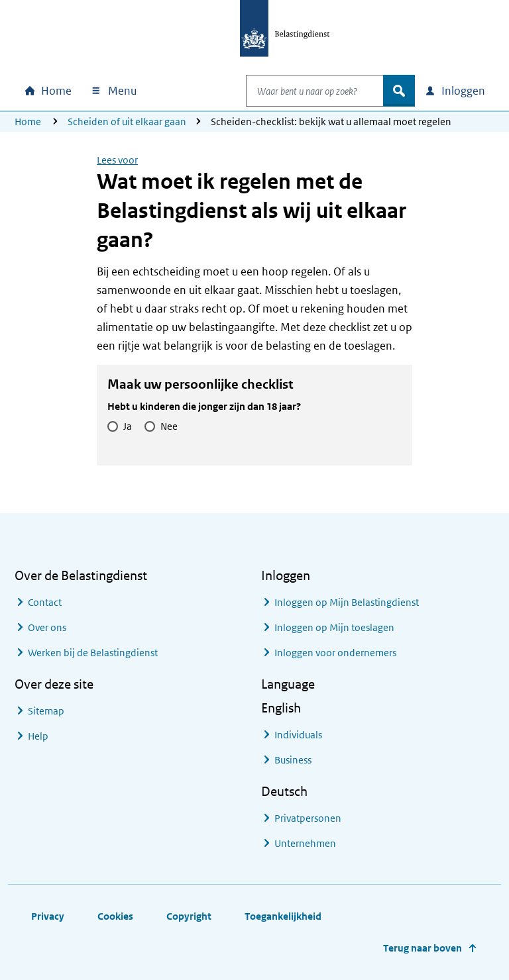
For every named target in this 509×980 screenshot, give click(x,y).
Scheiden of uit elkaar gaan (127, 122)
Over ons (47, 627)
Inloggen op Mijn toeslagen (334, 627)
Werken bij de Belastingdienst (93, 653)
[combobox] (301, 91)
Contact (45, 602)
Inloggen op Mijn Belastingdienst (347, 602)
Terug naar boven (423, 948)
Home (28, 122)
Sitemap (46, 711)
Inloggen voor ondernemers (335, 653)
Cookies (115, 916)
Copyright (189, 916)
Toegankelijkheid (283, 916)
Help (38, 736)
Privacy (48, 916)
